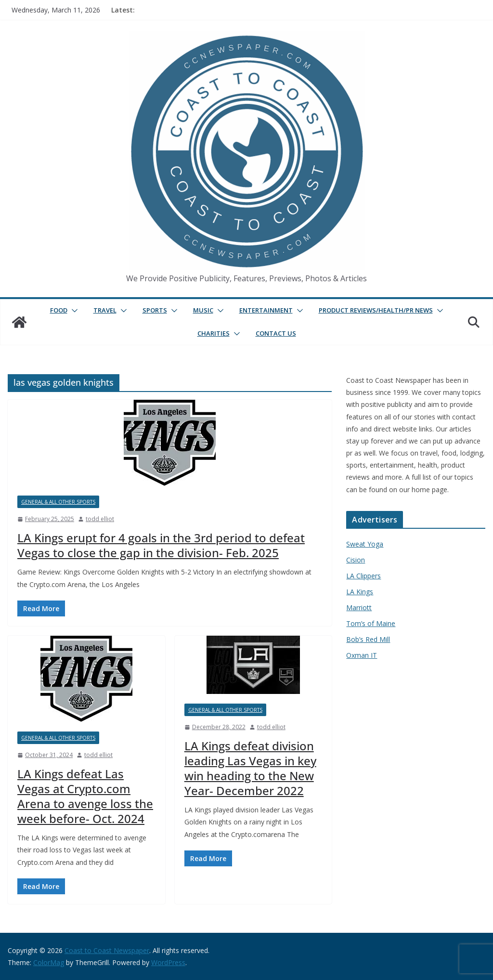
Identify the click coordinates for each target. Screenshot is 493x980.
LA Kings (360, 592)
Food (59, 310)
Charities (214, 333)
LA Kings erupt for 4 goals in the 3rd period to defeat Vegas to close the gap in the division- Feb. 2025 (161, 545)
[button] (73, 311)
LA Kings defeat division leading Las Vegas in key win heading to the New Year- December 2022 (250, 768)
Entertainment (266, 310)
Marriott (359, 608)
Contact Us (276, 333)
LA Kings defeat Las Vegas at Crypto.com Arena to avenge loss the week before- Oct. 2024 (85, 796)
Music (203, 310)
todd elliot (100, 519)
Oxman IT (362, 655)
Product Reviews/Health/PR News (376, 310)
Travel (105, 310)
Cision (356, 560)
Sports (155, 310)
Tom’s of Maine (371, 623)
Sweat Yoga (365, 544)
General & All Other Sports (58, 502)
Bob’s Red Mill (368, 639)
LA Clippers (363, 576)
